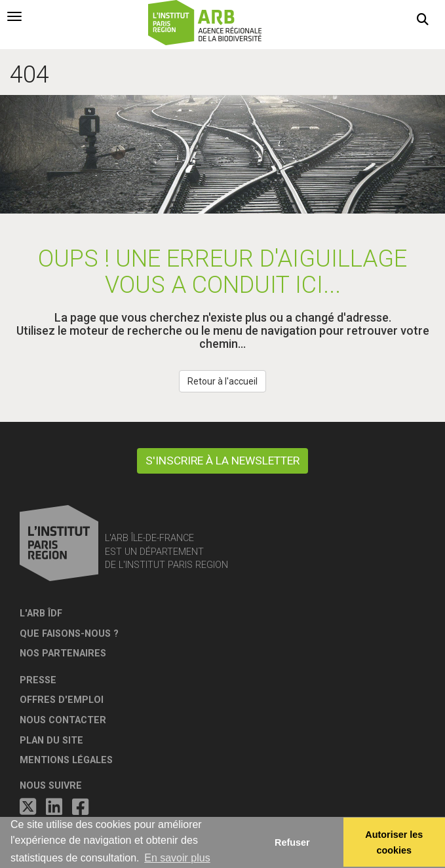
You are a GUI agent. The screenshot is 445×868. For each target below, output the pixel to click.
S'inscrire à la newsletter (222, 461)
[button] (423, 20)
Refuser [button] (292, 842)
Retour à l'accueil (222, 381)
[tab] (14, 16)
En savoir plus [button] (177, 858)
